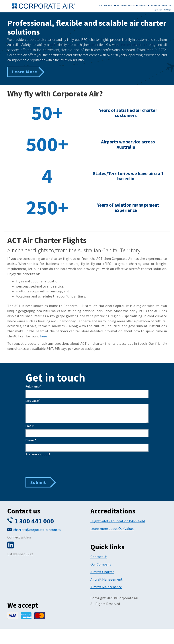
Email (30, 426)
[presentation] (59, 466)
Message (33, 401)
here (44, 336)
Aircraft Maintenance (106, 587)
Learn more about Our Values (112, 529)
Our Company (101, 564)
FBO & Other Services (127, 5)
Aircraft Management (107, 579)
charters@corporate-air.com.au (37, 530)
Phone (31, 440)
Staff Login (167, 10)
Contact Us (99, 557)
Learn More (25, 72)
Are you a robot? (38, 454)
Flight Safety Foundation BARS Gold (118, 521)
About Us (144, 5)
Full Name (33, 386)
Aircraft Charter (108, 5)
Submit (38, 482)
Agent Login (158, 10)
